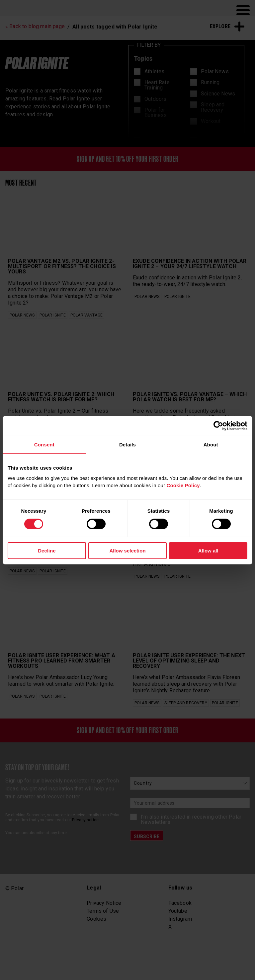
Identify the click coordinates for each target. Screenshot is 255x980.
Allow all (208, 551)
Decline (47, 551)
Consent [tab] (44, 444)
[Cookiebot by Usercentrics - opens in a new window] (218, 426)
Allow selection (127, 551)
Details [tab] (127, 444)
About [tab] (211, 444)
